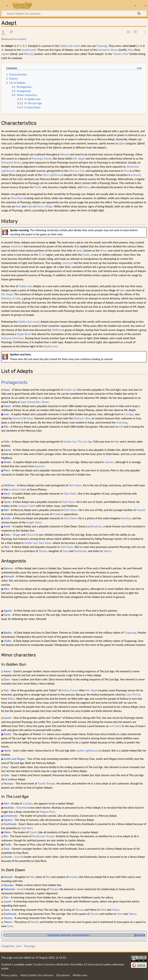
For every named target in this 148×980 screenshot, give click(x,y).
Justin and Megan (14, 759)
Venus (115, 50)
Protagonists (14, 382)
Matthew (57, 330)
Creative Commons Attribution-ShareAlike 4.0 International (68, 964)
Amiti (7, 518)
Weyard (65, 154)
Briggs (17, 535)
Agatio (8, 611)
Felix (7, 441)
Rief (6, 510)
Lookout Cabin (17, 489)
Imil (121, 427)
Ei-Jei (42, 255)
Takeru (107, 551)
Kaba (30, 206)
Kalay (30, 418)
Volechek (9, 889)
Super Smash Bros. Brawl (35, 402)
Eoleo (86, 187)
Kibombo (22, 808)
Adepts (22, 39)
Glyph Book (24, 334)
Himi (7, 547)
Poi (6, 836)
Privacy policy (9, 975)
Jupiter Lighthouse (87, 750)
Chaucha (31, 535)
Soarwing (122, 422)
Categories (8, 946)
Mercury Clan (77, 171)
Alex (6, 589)
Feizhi (38, 187)
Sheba (7, 462)
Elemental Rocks (11, 162)
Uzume (8, 857)
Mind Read (17, 198)
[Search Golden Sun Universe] (74, 13)
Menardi (9, 576)
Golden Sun (25, 286)
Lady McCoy (133, 694)
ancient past (29, 50)
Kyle (6, 775)
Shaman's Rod (82, 418)
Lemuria (136, 175)
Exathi (86, 255)
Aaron (7, 671)
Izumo (18, 857)
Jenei (79, 250)
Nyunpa (9, 783)
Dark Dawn (75, 485)
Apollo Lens (50, 346)
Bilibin (11, 699)
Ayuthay (126, 518)
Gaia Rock (27, 828)
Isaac (7, 390)
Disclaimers (63, 975)
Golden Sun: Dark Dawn (38, 543)
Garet (7, 406)
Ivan (6, 414)
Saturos (8, 568)
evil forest (116, 726)
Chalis (7, 641)
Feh (44, 734)
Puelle (8, 844)
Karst (7, 615)
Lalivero (109, 462)
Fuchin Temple (46, 783)
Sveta (7, 526)
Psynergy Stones (42, 158)
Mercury (29, 54)
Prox (126, 171)
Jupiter (5, 54)
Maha (7, 832)
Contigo (129, 414)
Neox (103, 250)
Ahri (6, 803)
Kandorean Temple (43, 836)
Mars (131, 50)
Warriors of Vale (11, 298)
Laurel (8, 718)
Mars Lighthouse (52, 175)
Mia (6, 427)
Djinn (122, 143)
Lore (19, 946)
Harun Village (45, 206)
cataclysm (67, 263)
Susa (66, 551)
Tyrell (7, 502)
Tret (6, 690)
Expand (140, 935)
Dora (7, 679)
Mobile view (80, 975)
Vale (122, 290)
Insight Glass (34, 522)
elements (103, 50)
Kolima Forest (70, 690)
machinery (17, 246)
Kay (6, 767)
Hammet (18, 418)
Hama (7, 750)
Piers (7, 470)
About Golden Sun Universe (37, 975)
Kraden (57, 514)
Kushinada (80, 551)
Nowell (141, 510)
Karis (7, 494)
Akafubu (9, 808)
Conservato (11, 816)
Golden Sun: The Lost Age (78, 441)
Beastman (96, 526)
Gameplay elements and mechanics (69, 935)
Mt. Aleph (79, 158)
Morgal (54, 889)
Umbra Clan (121, 54)
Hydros (8, 820)
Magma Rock (47, 812)
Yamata (43, 551)
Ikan (18, 206)
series (70, 46)
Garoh (33, 832)
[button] (140, 935)
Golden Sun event (29, 322)
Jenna (7, 450)
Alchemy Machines (12, 338)
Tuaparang (130, 633)
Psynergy (102, 46)
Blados (8, 633)
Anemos (39, 466)
